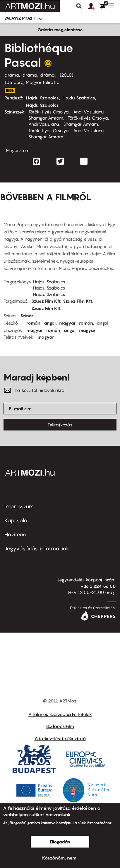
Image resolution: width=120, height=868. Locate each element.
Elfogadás (60, 842)
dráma (12, 75)
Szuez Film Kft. (46, 301)
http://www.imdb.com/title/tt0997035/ (10, 90)
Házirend (16, 534)
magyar (67, 323)
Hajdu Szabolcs (42, 98)
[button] (94, 6)
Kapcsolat (17, 520)
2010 (66, 75)
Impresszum (19, 506)
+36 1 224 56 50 (98, 586)
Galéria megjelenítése (60, 30)
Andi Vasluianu (88, 112)
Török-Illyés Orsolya (49, 112)
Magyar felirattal (43, 82)
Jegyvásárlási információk (37, 548)
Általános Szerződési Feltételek (60, 714)
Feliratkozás (60, 425)
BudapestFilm (60, 726)
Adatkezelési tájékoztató (60, 738)
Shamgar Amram (46, 118)
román (33, 323)
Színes (27, 316)
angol (50, 323)
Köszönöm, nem (59, 858)
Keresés (79, 6)
